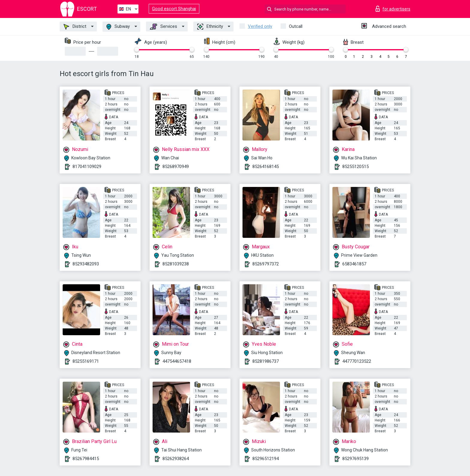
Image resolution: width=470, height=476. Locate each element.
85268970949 (176, 167)
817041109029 (87, 167)
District (75, 27)
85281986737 (266, 361)
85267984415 (86, 459)
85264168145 (266, 167)
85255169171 (86, 361)
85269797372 (266, 264)
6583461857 (354, 264)
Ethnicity (210, 27)
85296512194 (266, 459)
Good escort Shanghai (174, 9)
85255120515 (355, 167)
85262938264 (176, 459)
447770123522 (357, 361)
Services (164, 27)
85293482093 (86, 264)
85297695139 (355, 459)
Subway (118, 27)
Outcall (296, 26)
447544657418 (177, 361)
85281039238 (176, 264)
